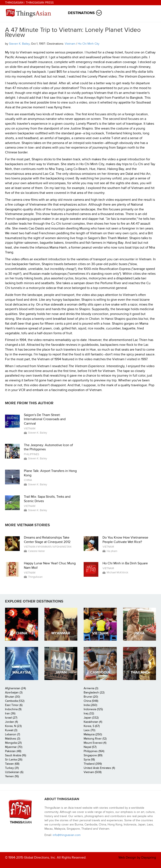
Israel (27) (11, 718)
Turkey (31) (12, 768)
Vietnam (70, 44)
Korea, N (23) (13, 726)
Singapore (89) (93, 755)
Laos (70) (89, 730)
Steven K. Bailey (19, 44)
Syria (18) (89, 760)
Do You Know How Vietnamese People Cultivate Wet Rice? (125, 540)
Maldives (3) (13, 739)
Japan (61, 672)
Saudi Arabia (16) (16, 755)
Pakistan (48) (13, 751)
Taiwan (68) (12, 764)
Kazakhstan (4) (93, 722)
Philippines (32, 454)
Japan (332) (91, 718)
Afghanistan (62, 547)
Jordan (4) (11, 722)
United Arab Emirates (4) (99, 768)
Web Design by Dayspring (137, 858)
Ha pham (112, 551)
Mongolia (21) (13, 743)
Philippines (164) (94, 751)
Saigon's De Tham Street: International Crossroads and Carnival (45, 419)
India (139, 633)
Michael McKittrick (118, 573)
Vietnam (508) (93, 772)
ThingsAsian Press (40, 3)
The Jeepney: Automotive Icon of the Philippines (48, 447)
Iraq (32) (89, 713)
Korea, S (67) (92, 726)
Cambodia (100, 672)
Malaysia (22, 672)
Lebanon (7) (12, 734)
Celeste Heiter (36, 551)
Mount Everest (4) (95, 743)
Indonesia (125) (93, 709)
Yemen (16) (12, 776)
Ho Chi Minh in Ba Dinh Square (125, 563)
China (28, 480)
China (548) (91, 701)
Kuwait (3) (11, 730)
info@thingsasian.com (67, 835)
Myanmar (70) (14, 747)
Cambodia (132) (15, 701)
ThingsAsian (14, 3)
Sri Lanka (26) (14, 760)
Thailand (140, 672)
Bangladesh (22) (94, 692)
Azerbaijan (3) (14, 692)
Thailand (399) (93, 764)
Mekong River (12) (95, 739)
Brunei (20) (91, 697)
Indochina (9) (13, 709)
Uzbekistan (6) (14, 772)
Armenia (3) (91, 688)
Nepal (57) (90, 747)
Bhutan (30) (12, 697)
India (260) (90, 705)
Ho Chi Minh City (89, 44)
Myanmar (44, 547)
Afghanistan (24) (15, 688)
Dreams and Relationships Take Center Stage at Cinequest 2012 (47, 540)
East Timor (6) (14, 705)
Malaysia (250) (93, 734)
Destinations (81, 13)
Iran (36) (10, 713)
